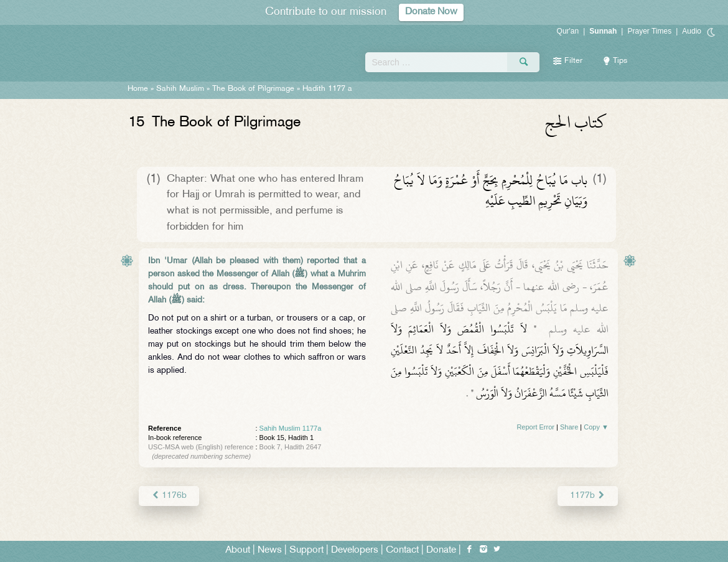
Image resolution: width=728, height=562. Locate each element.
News (270, 550)
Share (569, 427)
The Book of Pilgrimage (253, 89)
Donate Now (431, 12)
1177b (588, 496)
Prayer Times (649, 31)
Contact (402, 550)
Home (138, 89)
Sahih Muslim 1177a (291, 428)
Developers (355, 550)
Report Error (535, 427)
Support (306, 550)
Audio (692, 31)
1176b (169, 496)
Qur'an (568, 31)
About (238, 550)
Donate (441, 550)
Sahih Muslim (180, 89)
